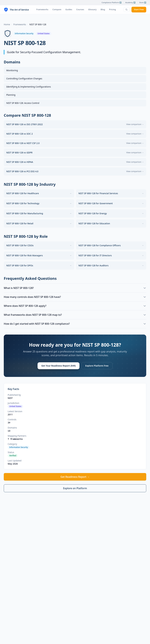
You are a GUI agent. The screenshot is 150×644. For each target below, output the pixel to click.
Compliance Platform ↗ (112, 2)
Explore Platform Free (97, 366)
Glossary (92, 9)
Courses (80, 9)
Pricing (113, 9)
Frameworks (42, 9)
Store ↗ (143, 2)
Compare (57, 9)
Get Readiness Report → (75, 477)
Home (7, 24)
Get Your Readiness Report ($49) (58, 366)
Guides (69, 9)
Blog (103, 9)
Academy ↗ (130, 2)
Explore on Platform (75, 488)
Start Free (139, 9)
